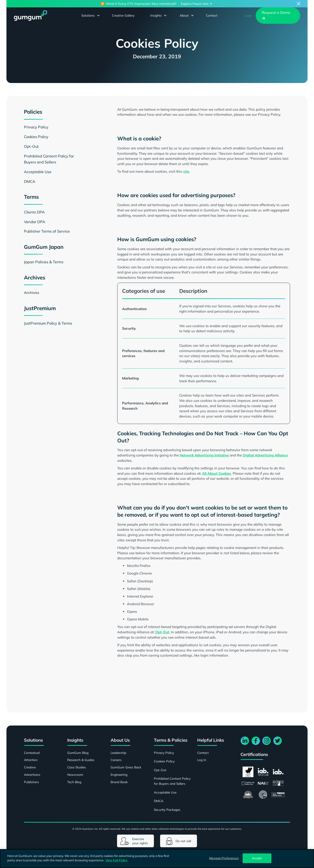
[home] (30, 16)
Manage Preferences (224, 858)
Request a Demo (276, 15)
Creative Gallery (123, 15)
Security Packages (167, 810)
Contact (212, 15)
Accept (257, 858)
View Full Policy (116, 860)
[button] (88, 15)
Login (248, 16)
